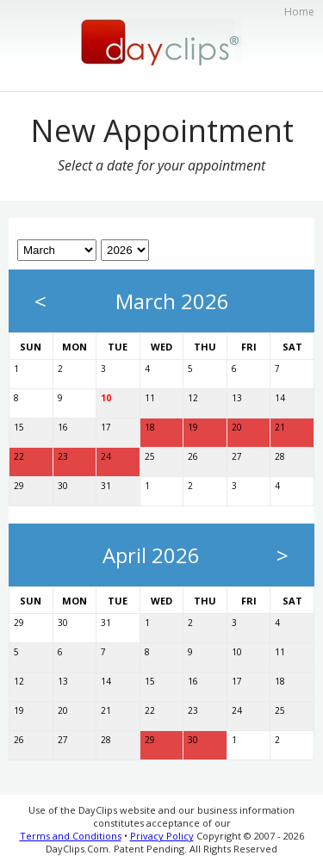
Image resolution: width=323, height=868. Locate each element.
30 (63, 486)
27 (237, 456)
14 (280, 398)
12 (193, 398)
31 (106, 486)
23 (63, 456)
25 (150, 456)
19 (193, 427)
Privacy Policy (162, 836)
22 (19, 456)
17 (106, 427)
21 (280, 427)
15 (19, 427)
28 (280, 456)
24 (106, 456)
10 (106, 398)
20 (237, 427)
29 (19, 486)
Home (299, 12)
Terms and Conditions (71, 836)
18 (150, 427)
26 (193, 456)
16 (63, 427)
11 (150, 398)
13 (237, 398)
